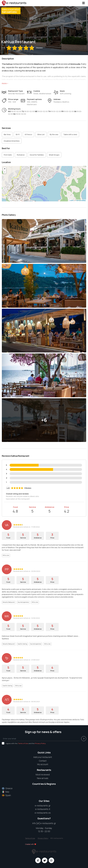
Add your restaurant (43, 757)
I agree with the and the (24, 743)
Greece (7, 788)
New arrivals (43, 778)
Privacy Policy (40, 743)
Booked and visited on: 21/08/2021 (26, 660)
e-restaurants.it (43, 809)
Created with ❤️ (31, 844)
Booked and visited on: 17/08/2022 (27, 527)
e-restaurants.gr (43, 806)
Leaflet (72, 200)
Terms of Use (23, 743)
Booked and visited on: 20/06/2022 (27, 571)
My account (43, 764)
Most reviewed (43, 775)
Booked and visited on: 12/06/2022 (27, 618)
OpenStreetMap (81, 200)
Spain (6, 795)
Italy (5, 792)
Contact (43, 761)
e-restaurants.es (43, 813)
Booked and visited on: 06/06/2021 (27, 702)
